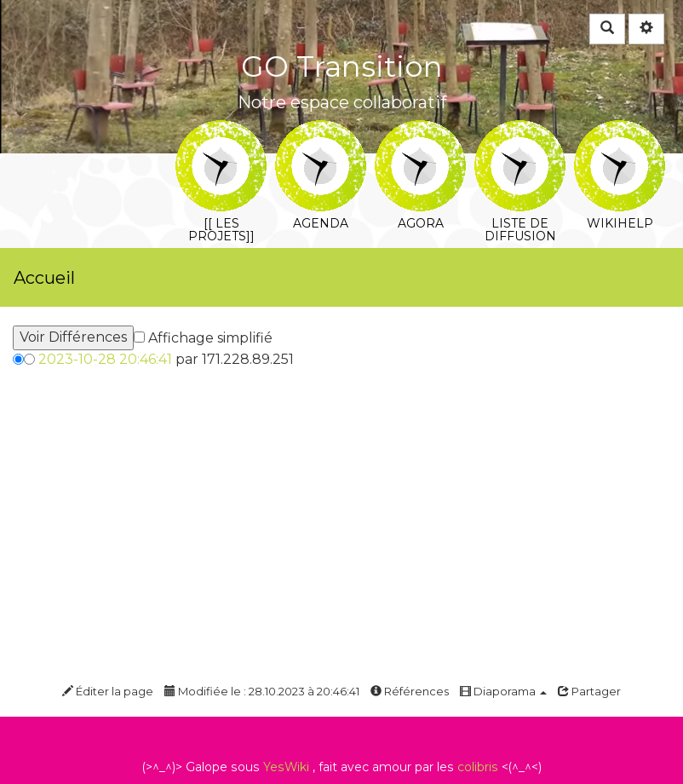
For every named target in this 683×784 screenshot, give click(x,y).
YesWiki (286, 767)
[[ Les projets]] (221, 132)
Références (410, 691)
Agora (420, 132)
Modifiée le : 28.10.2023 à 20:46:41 (262, 691)
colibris (478, 767)
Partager (589, 691)
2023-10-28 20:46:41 (105, 359)
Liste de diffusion (520, 132)
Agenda (321, 132)
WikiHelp (620, 132)
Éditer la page (108, 691)
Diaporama (503, 691)
